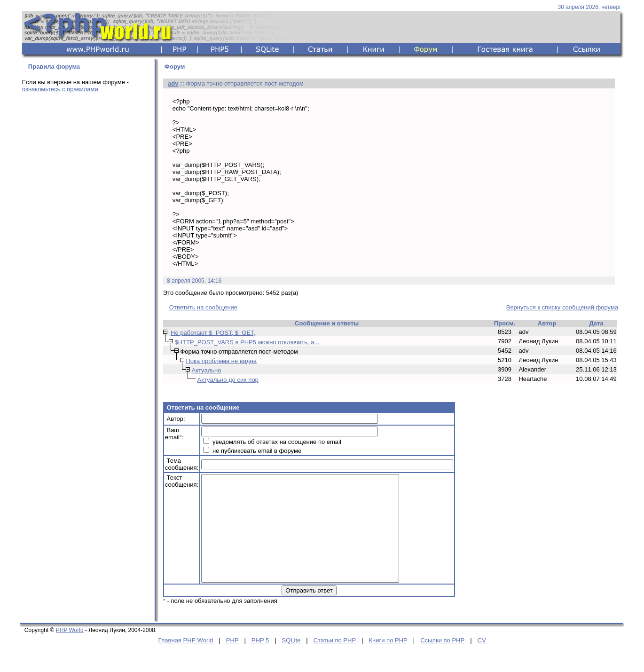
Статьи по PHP (335, 661)
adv (173, 83)
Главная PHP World (185, 661)
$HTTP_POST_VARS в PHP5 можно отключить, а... (247, 342)
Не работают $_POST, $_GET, (213, 333)
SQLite (291, 661)
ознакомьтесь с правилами (60, 89)
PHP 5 (260, 661)
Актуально (206, 370)
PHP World (70, 651)
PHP (232, 661)
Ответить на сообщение (203, 307)
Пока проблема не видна (221, 361)
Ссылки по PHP (442, 661)
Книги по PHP (388, 661)
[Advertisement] (86, 248)
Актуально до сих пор (228, 380)
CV (482, 661)
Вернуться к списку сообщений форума (562, 307)
